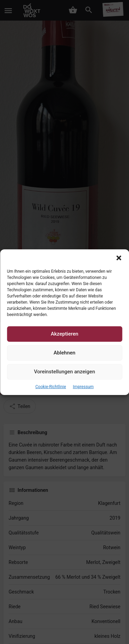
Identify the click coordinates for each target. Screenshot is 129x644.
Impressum (83, 386)
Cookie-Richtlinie (51, 386)
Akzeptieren (64, 334)
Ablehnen (64, 353)
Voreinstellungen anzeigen (65, 372)
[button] (119, 258)
